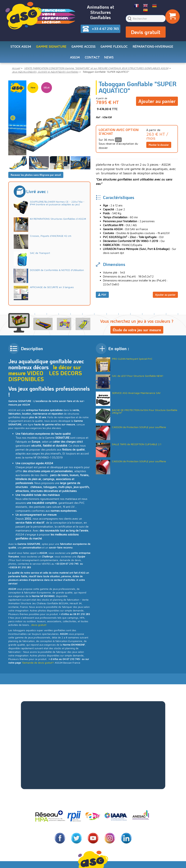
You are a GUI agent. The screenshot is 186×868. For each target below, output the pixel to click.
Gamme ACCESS (83, 47)
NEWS (109, 57)
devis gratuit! (39, 625)
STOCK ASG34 (21, 47)
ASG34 (75, 57)
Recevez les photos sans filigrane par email (36, 175)
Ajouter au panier (157, 101)
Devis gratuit (146, 32)
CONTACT (92, 57)
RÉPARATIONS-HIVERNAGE (153, 47)
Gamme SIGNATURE (51, 47)
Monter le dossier (159, 145)
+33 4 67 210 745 (105, 29)
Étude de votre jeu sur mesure (137, 330)
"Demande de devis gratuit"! (38, 663)
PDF (102, 295)
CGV (118, 140)
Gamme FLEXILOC (114, 47)
